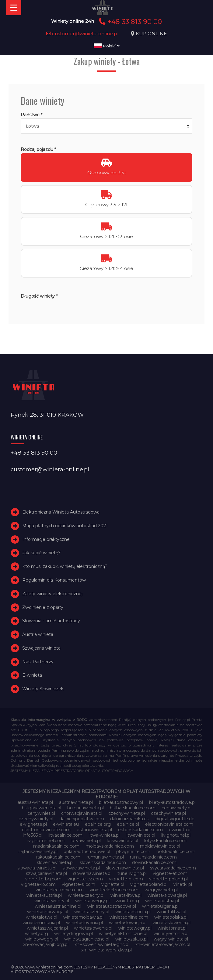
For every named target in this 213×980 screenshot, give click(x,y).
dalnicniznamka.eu (130, 819)
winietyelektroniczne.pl (123, 934)
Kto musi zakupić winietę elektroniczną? (65, 566)
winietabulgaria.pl (160, 906)
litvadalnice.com (65, 835)
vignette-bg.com (43, 879)
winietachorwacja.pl (48, 912)
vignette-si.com (79, 884)
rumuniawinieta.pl (105, 857)
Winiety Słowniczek (43, 689)
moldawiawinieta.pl (160, 846)
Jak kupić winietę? (41, 553)
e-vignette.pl (33, 824)
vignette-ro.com (38, 884)
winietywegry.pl (42, 939)
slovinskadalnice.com (154, 862)
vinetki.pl (183, 884)
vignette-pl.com (126, 879)
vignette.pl (113, 884)
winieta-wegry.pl (52, 901)
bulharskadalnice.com (133, 808)
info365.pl (33, 835)
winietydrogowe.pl (73, 934)
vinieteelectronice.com (114, 890)
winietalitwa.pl (171, 912)
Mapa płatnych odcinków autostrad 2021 (65, 526)
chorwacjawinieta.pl (82, 813)
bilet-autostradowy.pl (121, 802)
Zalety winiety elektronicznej (52, 594)
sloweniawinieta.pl (125, 868)
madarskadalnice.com (56, 846)
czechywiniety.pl (36, 819)
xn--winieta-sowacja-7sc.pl (163, 944)
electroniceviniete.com (46, 830)
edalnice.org (98, 824)
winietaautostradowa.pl (112, 906)
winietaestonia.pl (133, 912)
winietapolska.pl (171, 917)
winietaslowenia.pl (171, 923)
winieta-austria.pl (44, 895)
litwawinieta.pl (140, 835)
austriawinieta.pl (76, 802)
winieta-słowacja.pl (167, 895)
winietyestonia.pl (171, 934)
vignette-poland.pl (168, 879)
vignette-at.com (170, 873)
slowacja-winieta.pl (37, 868)
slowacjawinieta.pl (81, 868)
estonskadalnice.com (140, 830)
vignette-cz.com (85, 879)
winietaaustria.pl (162, 901)
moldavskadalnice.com (110, 846)
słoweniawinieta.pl (92, 873)
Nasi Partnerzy (38, 662)
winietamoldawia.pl (83, 917)
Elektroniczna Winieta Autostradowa (61, 512)
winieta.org (127, 901)
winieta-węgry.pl (92, 901)
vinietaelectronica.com (60, 890)
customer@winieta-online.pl (82, 34)
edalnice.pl (128, 824)
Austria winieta (38, 634)
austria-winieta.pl (35, 802)
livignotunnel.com (45, 841)
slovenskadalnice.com (103, 862)
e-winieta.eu (66, 824)
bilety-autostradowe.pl (172, 802)
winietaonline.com (129, 917)
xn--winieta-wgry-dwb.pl (106, 950)
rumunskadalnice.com (153, 857)
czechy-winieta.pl (127, 813)
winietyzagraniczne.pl (87, 939)
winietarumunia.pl (41, 923)
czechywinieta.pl (168, 813)
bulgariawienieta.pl (42, 808)
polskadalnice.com (176, 852)
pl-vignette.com (133, 852)
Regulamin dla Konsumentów (54, 580)
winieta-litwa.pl (126, 895)
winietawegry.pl (135, 928)
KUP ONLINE (151, 34)
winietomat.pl (172, 928)
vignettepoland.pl (149, 884)
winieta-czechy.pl (86, 895)
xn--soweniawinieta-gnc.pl (102, 944)
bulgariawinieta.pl (86, 808)
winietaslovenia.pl (84, 923)
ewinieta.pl (180, 830)
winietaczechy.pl (92, 912)
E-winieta (32, 675)
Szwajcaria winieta (41, 648)
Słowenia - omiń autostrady (51, 621)
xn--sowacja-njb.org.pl (46, 944)
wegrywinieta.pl (161, 890)
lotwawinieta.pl (122, 841)
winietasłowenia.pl (93, 928)
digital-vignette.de (175, 819)
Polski (107, 46)
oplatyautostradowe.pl (87, 852)
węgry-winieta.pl (171, 939)
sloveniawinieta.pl (55, 862)
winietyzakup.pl (131, 939)
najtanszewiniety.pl (38, 852)
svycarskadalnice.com (173, 868)
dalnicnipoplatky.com (82, 819)
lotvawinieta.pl (86, 841)
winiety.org (37, 934)
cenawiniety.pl (176, 808)
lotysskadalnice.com (165, 841)
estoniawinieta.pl (94, 830)
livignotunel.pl (176, 835)
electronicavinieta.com (169, 824)
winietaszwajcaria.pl (47, 928)
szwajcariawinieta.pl (46, 873)
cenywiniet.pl (41, 813)
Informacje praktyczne (46, 539)
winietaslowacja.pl (128, 923)
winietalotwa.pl (42, 917)
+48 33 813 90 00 (129, 22)
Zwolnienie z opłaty (43, 607)
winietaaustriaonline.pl (58, 906)
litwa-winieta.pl (104, 835)
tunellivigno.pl (132, 873)
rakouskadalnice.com (58, 857)
